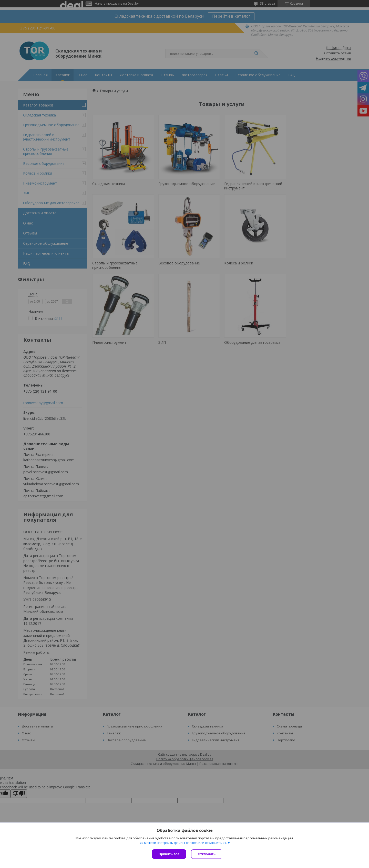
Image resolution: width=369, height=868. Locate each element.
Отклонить (207, 854)
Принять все (169, 854)
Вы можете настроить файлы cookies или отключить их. (183, 843)
